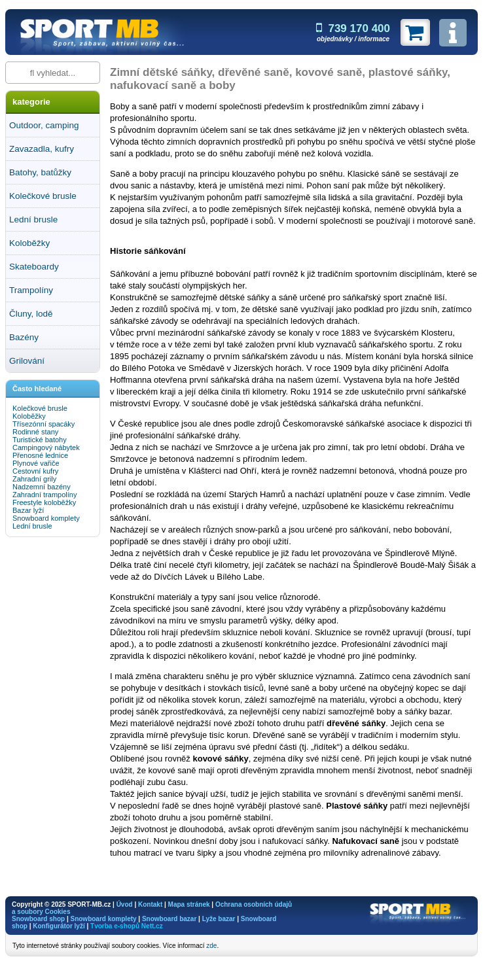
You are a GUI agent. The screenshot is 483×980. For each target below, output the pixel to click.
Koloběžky (29, 243)
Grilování (27, 361)
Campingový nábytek (46, 447)
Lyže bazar (219, 919)
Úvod (125, 904)
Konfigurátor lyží (59, 926)
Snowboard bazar (169, 919)
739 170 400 (353, 28)
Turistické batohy (40, 440)
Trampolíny (31, 290)
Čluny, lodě (31, 314)
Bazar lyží (28, 510)
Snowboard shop (38, 919)
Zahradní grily (34, 479)
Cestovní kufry (35, 471)
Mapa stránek (189, 904)
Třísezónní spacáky (44, 424)
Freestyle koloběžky (44, 502)
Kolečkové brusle (43, 196)
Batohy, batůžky (40, 172)
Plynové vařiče (36, 463)
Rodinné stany (35, 432)
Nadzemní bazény (42, 487)
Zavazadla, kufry (42, 149)
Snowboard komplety (46, 518)
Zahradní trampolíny (45, 495)
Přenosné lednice (40, 455)
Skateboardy (34, 267)
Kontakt (150, 904)
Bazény (24, 337)
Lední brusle (33, 219)
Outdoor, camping (44, 125)
